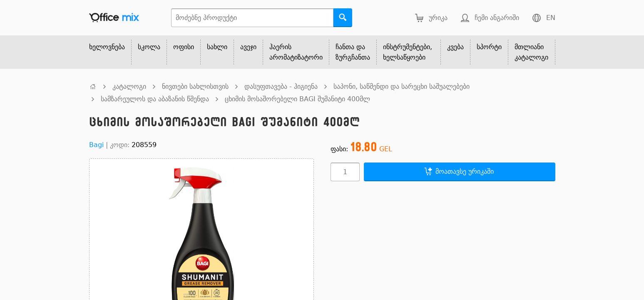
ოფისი (184, 47)
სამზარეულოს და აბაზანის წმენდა (155, 99)
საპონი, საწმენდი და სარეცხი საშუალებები (402, 86)
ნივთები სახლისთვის (195, 86)
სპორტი (489, 47)
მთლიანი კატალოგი (531, 52)
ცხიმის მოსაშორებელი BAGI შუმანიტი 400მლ (297, 99)
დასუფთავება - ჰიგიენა (281, 86)
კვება (455, 47)
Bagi (96, 145)
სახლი (217, 47)
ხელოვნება (107, 47)
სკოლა (149, 47)
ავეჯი (248, 47)
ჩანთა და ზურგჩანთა (353, 52)
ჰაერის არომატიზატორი (296, 52)
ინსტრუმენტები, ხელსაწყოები (408, 52)
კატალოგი (129, 86)
